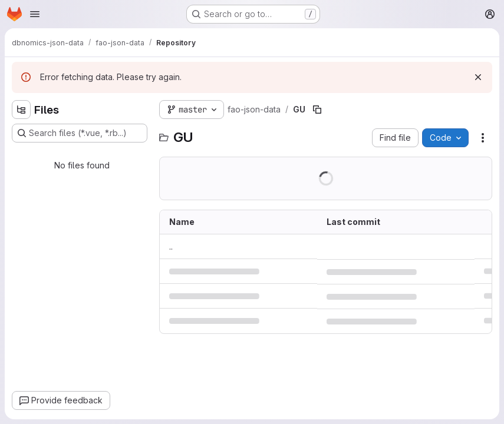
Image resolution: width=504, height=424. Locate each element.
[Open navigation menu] (35, 14)
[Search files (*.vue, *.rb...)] (80, 133)
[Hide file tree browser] (21, 110)
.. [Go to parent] (171, 246)
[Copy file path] (317, 110)
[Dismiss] (478, 77)
